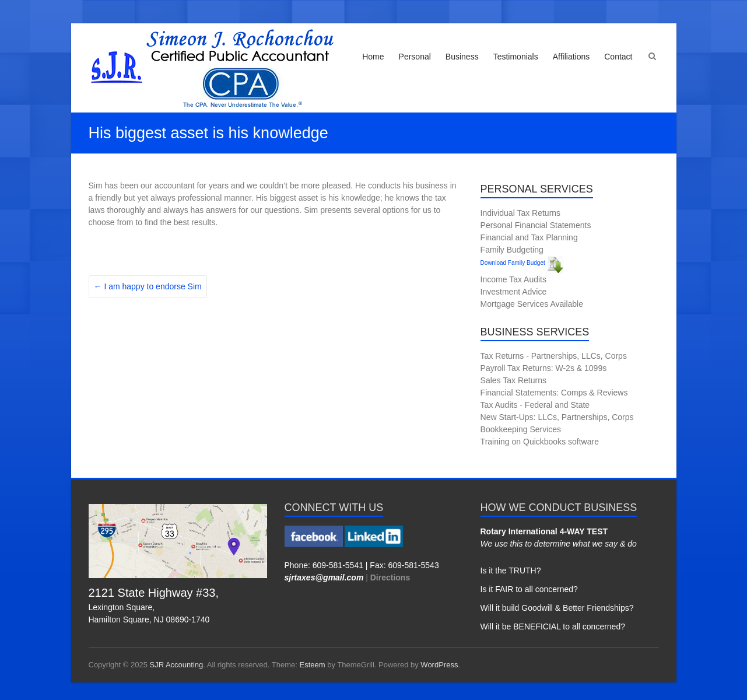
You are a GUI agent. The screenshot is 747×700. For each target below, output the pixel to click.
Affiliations (571, 57)
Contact (618, 57)
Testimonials (516, 57)
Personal (415, 57)
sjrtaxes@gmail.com (324, 577)
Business (462, 57)
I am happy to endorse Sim (148, 286)
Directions (390, 577)
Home (373, 57)
